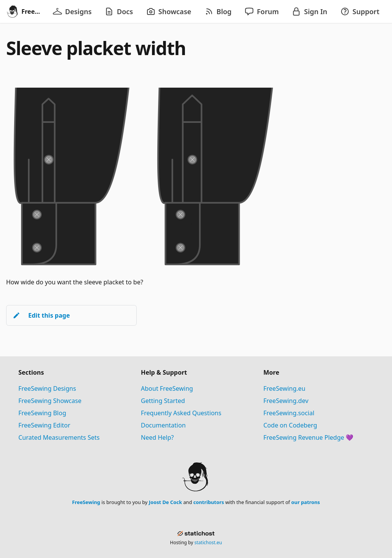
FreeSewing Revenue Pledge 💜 (308, 437)
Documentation (163, 425)
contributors (209, 502)
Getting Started (163, 401)
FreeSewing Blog (42, 413)
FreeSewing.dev (286, 401)
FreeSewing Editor (44, 425)
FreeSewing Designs (47, 388)
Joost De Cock (166, 502)
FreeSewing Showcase (50, 401)
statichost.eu (208, 542)
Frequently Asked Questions (181, 413)
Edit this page (41, 315)
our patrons (306, 502)
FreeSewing (86, 502)
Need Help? (157, 437)
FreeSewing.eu (284, 388)
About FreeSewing (167, 388)
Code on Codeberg (290, 425)
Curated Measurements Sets (59, 437)
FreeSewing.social (289, 413)
